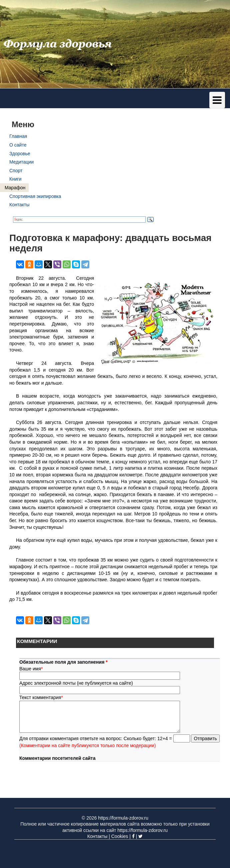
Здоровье (20, 154)
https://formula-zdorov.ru (123, 818)
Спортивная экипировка (35, 196)
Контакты (19, 205)
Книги (15, 179)
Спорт (16, 171)
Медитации (21, 162)
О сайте (18, 145)
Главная (18, 136)
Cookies (120, 836)
